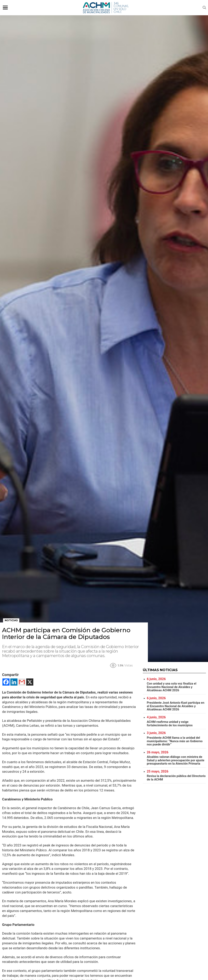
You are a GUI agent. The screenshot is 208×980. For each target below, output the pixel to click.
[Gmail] (22, 682)
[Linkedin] (14, 682)
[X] (30, 682)
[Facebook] (6, 682)
